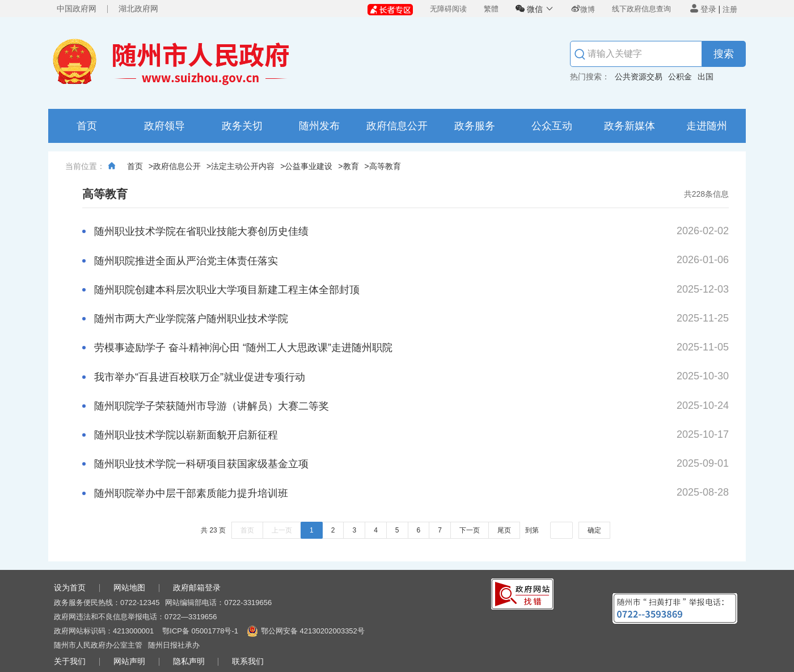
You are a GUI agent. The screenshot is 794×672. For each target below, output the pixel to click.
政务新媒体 (630, 126)
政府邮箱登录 (197, 588)
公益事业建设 (309, 166)
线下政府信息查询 (641, 9)
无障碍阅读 (448, 9)
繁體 (491, 9)
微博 (583, 9)
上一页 (282, 530)
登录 (703, 9)
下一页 (470, 530)
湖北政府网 (138, 9)
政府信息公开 (397, 126)
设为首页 (70, 588)
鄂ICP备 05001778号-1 (200, 631)
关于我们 (70, 661)
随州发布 (319, 126)
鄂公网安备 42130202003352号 (313, 631)
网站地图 (129, 588)
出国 (706, 77)
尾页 (504, 530)
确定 (594, 530)
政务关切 (242, 126)
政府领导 (164, 126)
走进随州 (707, 126)
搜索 (724, 54)
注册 (730, 9)
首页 (87, 126)
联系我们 (248, 661)
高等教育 (385, 166)
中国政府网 (77, 9)
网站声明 (129, 661)
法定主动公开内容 (243, 166)
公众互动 (552, 126)
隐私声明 (189, 661)
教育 (351, 166)
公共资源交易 (639, 77)
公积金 (680, 77)
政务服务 (475, 126)
